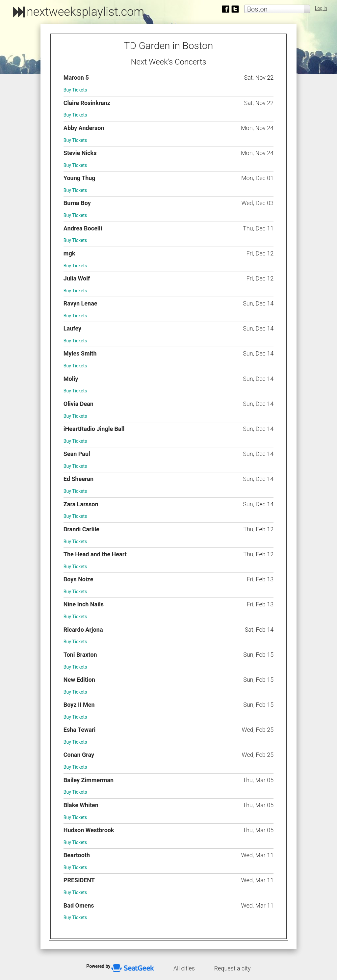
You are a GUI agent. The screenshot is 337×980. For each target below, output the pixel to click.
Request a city (233, 968)
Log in (321, 8)
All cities (184, 968)
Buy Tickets (75, 90)
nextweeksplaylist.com (85, 12)
